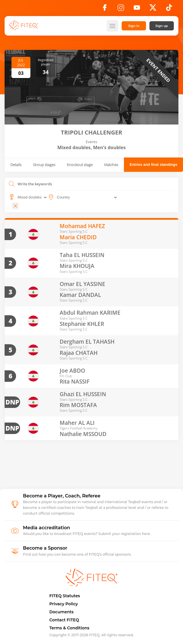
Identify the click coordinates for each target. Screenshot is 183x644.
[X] (153, 9)
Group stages (44, 165)
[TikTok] (169, 9)
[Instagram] (121, 9)
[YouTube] (137, 9)
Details (16, 165)
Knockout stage (80, 165)
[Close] (15, 206)
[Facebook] (105, 9)
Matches (111, 165)
